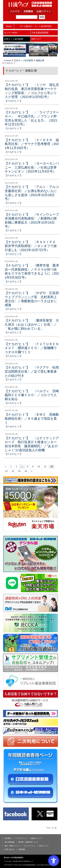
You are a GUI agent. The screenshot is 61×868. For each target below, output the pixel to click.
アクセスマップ (21, 838)
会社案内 (8, 838)
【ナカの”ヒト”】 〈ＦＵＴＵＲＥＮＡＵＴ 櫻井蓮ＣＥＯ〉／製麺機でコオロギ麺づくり (32, 348)
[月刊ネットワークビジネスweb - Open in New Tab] (30, 722)
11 (45, 466)
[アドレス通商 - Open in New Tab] (30, 603)
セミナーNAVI (11, 33)
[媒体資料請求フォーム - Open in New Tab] (30, 480)
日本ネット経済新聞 (14, 39)
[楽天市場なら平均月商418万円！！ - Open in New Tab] (30, 508)
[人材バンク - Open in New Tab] (30, 699)
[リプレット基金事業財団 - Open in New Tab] (30, 681)
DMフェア (36, 39)
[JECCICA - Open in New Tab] (30, 623)
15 (19, 471)
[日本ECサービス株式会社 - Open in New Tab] (30, 583)
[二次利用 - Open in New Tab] (30, 741)
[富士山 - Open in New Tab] (30, 731)
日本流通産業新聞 (40, 33)
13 (6, 471)
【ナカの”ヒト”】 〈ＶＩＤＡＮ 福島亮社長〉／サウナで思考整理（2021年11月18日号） (32, 144)
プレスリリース (29, 846)
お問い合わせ (10, 849)
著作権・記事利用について (28, 842)
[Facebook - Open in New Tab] (16, 814)
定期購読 (33, 11)
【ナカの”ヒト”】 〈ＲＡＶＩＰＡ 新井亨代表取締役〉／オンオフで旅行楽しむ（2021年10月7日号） (32, 246)
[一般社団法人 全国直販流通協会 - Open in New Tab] (30, 643)
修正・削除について (12, 846)
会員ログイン (46, 11)
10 (39, 466)
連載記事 (40, 60)
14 (13, 471)
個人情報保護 (10, 842)
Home (9, 26)
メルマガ (19, 11)
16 (26, 471)
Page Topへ (51, 828)
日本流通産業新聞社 (30, 4)
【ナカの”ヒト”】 (14, 101)
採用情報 (22, 849)
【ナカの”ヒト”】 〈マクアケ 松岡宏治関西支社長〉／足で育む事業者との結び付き (32, 371)
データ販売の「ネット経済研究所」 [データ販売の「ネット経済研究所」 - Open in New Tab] (37, 26)
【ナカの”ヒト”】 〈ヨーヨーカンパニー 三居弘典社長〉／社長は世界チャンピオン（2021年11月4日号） (32, 167)
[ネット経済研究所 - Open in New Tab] (30, 713)
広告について (44, 846)
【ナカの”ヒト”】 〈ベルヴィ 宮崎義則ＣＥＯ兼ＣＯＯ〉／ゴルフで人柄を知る (32, 395)
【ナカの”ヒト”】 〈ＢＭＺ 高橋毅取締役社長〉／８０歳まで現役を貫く (32, 418)
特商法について (36, 838)
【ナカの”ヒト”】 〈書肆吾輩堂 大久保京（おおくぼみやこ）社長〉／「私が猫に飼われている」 (32, 324)
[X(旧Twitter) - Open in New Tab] (44, 814)
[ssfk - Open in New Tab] (30, 663)
